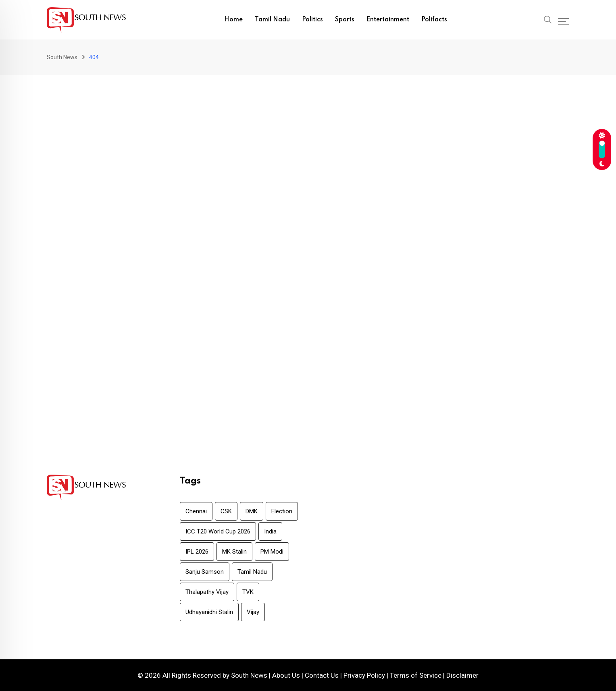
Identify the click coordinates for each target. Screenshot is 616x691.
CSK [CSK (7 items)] (226, 511)
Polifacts (434, 20)
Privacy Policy (364, 675)
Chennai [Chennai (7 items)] (196, 511)
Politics (312, 20)
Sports (345, 20)
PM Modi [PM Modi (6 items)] (272, 552)
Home (233, 20)
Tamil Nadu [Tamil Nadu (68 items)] (252, 572)
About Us (286, 675)
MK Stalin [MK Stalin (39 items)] (234, 552)
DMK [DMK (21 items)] (252, 511)
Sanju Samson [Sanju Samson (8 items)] (205, 572)
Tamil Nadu (272, 20)
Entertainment (388, 20)
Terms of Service (416, 675)
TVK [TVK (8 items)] (248, 592)
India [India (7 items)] (270, 531)
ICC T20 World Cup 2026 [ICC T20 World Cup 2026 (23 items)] (218, 531)
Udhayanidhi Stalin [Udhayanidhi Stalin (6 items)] (209, 612)
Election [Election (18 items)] (282, 511)
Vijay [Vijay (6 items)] (253, 612)
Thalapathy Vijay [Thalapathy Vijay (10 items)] (207, 592)
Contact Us (322, 675)
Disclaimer (462, 675)
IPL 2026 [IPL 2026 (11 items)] (197, 552)
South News (249, 675)
